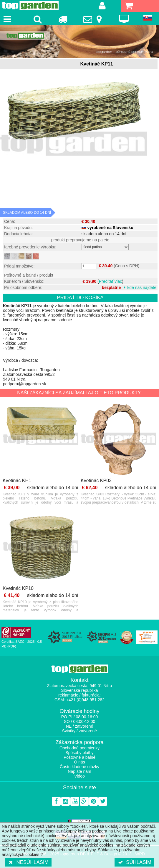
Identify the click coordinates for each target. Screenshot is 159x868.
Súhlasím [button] (134, 862)
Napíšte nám (79, 771)
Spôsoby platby (79, 753)
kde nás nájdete (142, 287)
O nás (79, 762)
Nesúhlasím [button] (28, 862)
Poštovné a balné (79, 757)
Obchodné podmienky (79, 748)
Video (79, 776)
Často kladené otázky (79, 767)
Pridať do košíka (80, 298)
